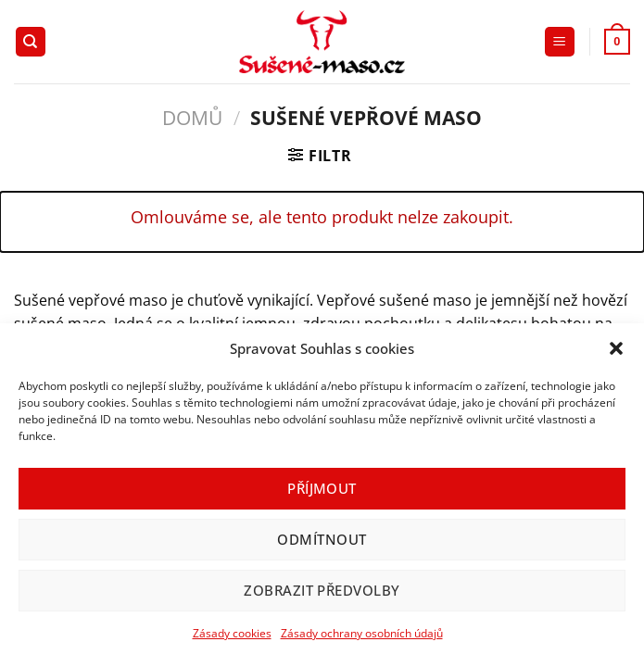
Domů (192, 118)
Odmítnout (322, 539)
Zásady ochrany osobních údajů (362, 633)
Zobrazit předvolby (322, 590)
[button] (616, 348)
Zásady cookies (232, 633)
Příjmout (322, 488)
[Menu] (560, 42)
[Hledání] (31, 42)
